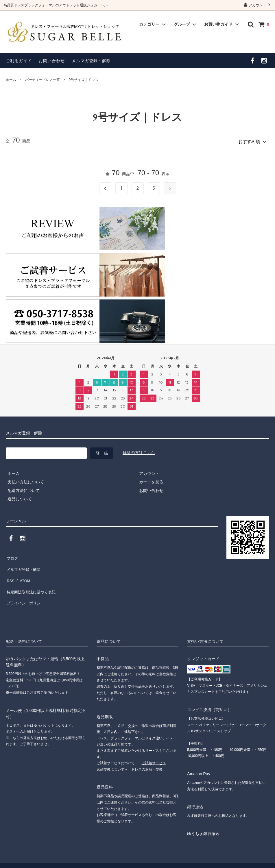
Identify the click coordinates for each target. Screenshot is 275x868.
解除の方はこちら (139, 451)
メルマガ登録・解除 (91, 61)
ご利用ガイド (19, 61)
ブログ (12, 556)
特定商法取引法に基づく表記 (32, 581)
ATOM (23, 573)
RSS (10, 573)
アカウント (258, 5)
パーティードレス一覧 (43, 80)
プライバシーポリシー (26, 590)
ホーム (11, 80)
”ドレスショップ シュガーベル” (59, 855)
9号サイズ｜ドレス (83, 80)
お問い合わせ (52, 61)
